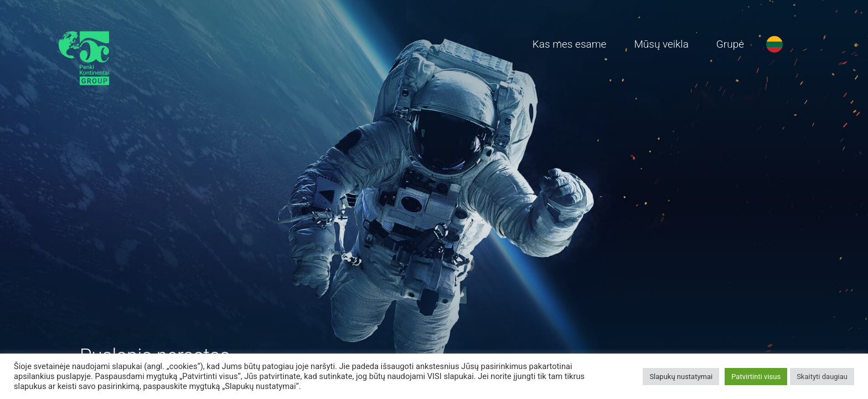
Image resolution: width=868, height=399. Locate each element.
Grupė (730, 44)
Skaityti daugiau (822, 377)
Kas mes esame (570, 44)
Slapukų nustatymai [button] (681, 377)
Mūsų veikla (661, 44)
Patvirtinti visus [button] (756, 377)
